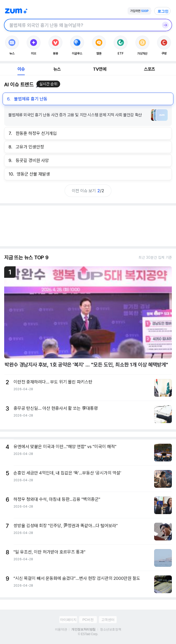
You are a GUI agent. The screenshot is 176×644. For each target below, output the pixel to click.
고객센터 (108, 620)
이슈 (21, 69)
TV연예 (100, 69)
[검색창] (81, 25)
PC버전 (88, 620)
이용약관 (61, 629)
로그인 (163, 11)
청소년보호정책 (111, 629)
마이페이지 (68, 620)
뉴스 (57, 69)
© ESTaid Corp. (88, 634)
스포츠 (150, 69)
